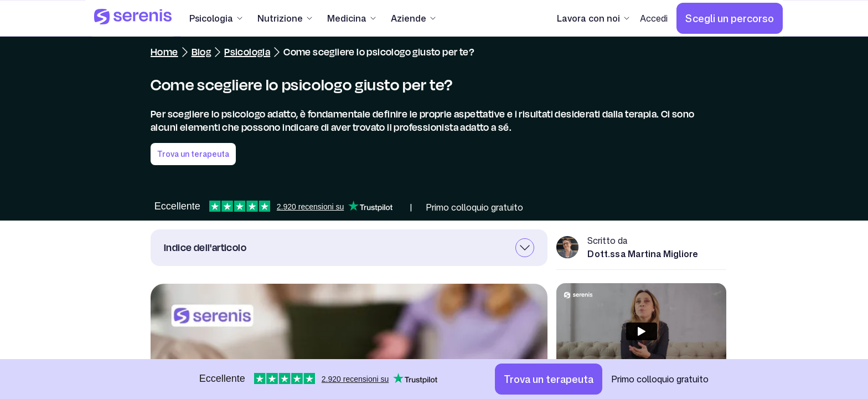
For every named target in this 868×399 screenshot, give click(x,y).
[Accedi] (654, 18)
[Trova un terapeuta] (549, 379)
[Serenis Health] (133, 18)
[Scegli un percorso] (730, 18)
